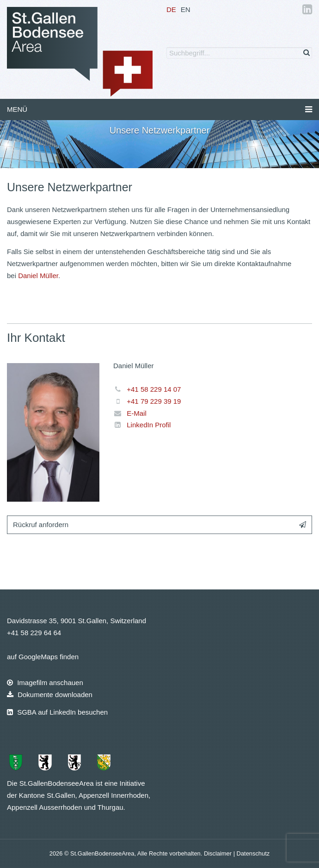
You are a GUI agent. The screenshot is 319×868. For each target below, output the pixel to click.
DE (171, 9)
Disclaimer (219, 853)
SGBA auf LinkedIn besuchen (57, 712)
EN (186, 9)
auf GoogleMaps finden (43, 657)
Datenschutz (253, 853)
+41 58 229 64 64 (34, 633)
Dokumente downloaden (50, 695)
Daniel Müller (38, 276)
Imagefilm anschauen (45, 683)
